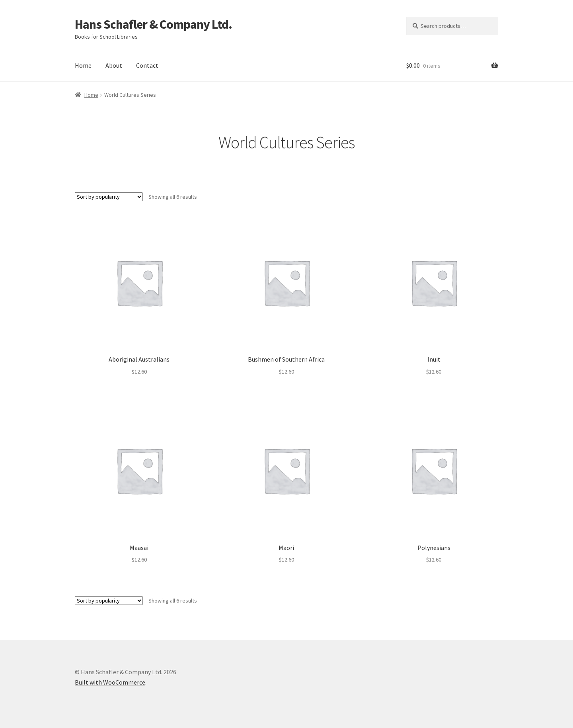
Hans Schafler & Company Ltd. (153, 24)
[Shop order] (109, 197)
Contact (147, 65)
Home (83, 65)
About (114, 65)
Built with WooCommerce (110, 682)
